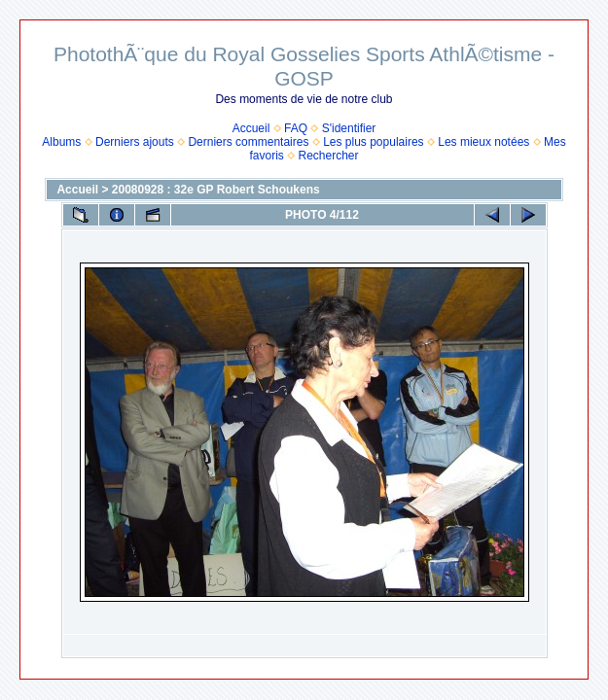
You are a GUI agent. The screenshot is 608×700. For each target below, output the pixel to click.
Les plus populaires (373, 142)
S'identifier (349, 128)
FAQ (296, 128)
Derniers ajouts (135, 142)
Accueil (251, 128)
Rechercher (329, 156)
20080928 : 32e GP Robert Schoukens (216, 190)
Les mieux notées (483, 142)
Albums (61, 142)
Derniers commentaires (248, 142)
